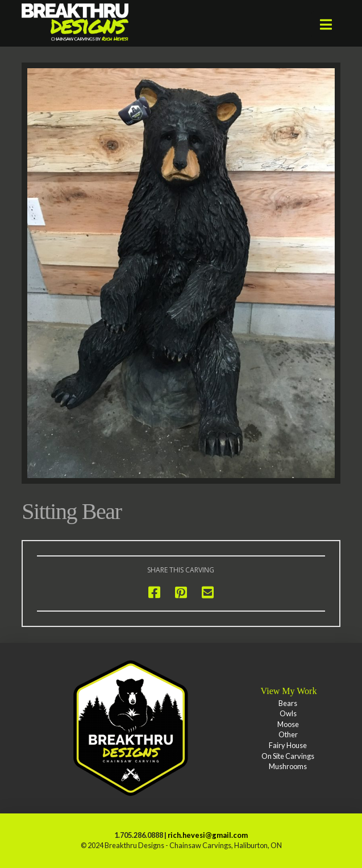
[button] (326, 24)
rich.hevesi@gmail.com (208, 835)
